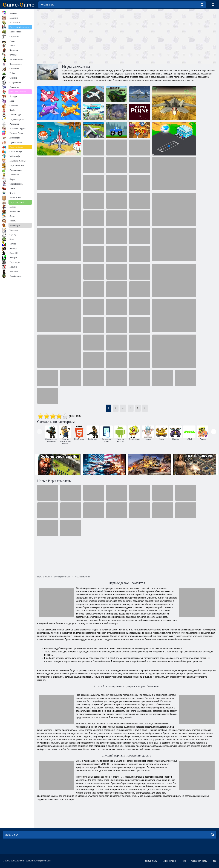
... (123, 408)
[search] (202, 5)
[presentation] (40, 432)
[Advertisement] (82, 36)
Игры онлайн (169, 861)
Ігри (214, 861)
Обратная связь (199, 861)
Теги (183, 861)
